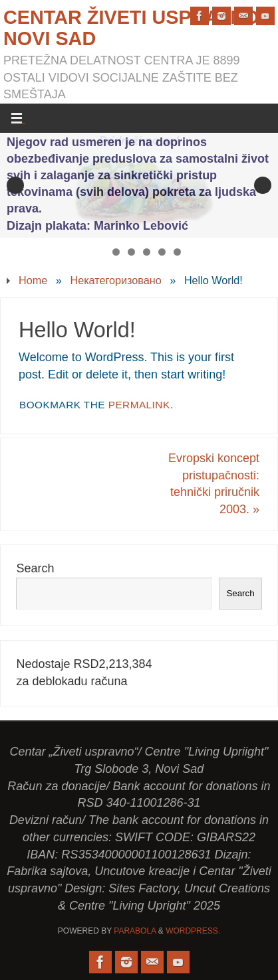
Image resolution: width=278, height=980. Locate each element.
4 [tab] (147, 252)
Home (33, 280)
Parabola (135, 931)
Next (263, 185)
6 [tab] (177, 252)
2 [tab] (116, 252)
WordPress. (193, 931)
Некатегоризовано (115, 280)
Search (35, 568)
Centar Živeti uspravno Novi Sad (131, 28)
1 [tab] (101, 252)
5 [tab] (162, 252)
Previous (15, 185)
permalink (139, 405)
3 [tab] (131, 252)
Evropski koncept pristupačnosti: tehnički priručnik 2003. (214, 484)
